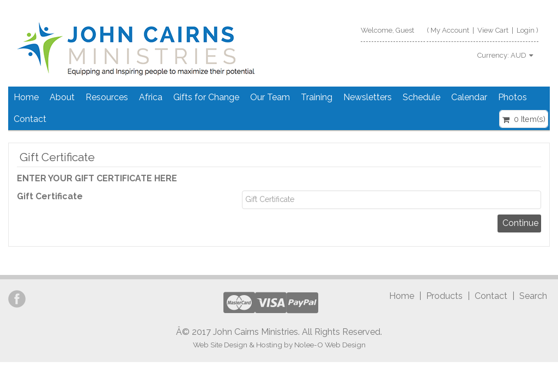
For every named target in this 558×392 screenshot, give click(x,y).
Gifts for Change (206, 97)
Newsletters (368, 97)
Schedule (421, 97)
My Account (450, 30)
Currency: (505, 55)
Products (444, 296)
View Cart (493, 30)
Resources (107, 97)
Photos (512, 97)
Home (26, 97)
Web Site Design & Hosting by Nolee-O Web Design (279, 345)
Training (317, 97)
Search (533, 296)
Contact (30, 119)
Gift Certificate (50, 196)
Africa (151, 97)
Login (526, 30)
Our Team (270, 97)
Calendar (469, 97)
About (62, 97)
